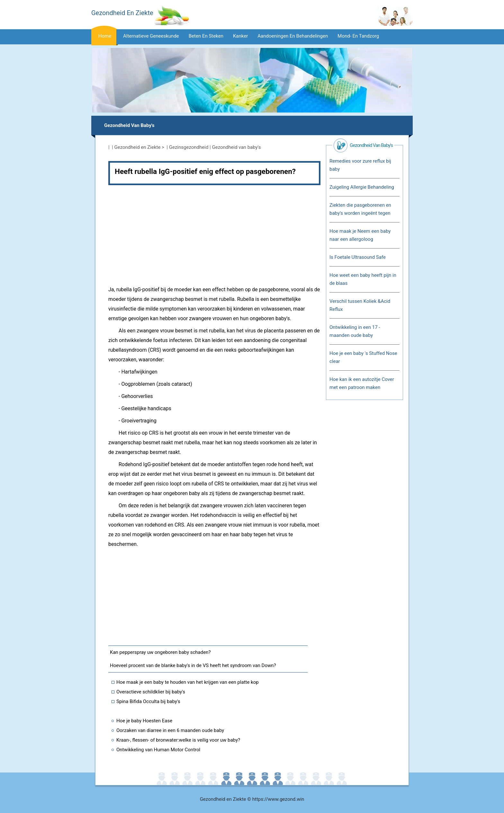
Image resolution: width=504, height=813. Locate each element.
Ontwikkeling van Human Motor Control (158, 750)
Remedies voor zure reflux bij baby (360, 165)
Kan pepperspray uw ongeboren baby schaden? (160, 652)
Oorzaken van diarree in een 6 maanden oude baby (170, 730)
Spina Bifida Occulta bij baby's (148, 701)
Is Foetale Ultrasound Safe (358, 257)
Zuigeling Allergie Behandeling (362, 187)
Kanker (240, 36)
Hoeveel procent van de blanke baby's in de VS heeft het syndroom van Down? (193, 665)
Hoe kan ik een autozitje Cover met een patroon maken (362, 383)
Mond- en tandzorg (358, 36)
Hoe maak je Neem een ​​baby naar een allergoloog (360, 235)
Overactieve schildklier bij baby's (151, 692)
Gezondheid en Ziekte (138, 147)
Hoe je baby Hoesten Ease (144, 721)
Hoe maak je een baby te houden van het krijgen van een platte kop (188, 682)
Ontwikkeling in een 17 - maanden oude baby (355, 331)
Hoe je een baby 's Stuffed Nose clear (363, 357)
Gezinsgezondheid (189, 147)
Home (105, 36)
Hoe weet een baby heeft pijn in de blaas (363, 279)
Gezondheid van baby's (129, 125)
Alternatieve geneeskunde (151, 36)
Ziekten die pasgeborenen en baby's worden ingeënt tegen (360, 209)
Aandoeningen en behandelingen (293, 36)
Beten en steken (206, 36)
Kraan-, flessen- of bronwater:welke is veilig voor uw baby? (178, 740)
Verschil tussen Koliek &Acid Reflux (360, 305)
